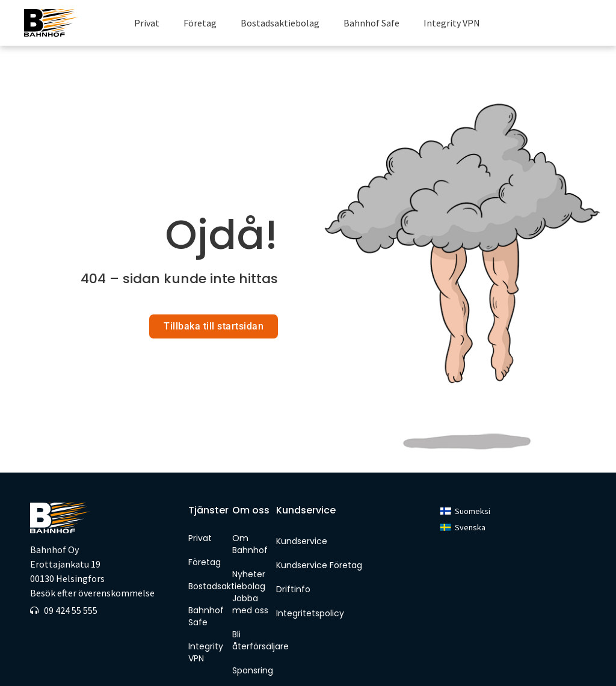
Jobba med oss (250, 578)
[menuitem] (465, 485)
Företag (200, 23)
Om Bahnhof (250, 518)
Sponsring (251, 644)
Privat (147, 23)
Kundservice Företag (319, 539)
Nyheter (249, 548)
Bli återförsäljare (251, 614)
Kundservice (302, 515)
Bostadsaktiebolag (280, 23)
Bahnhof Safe (371, 23)
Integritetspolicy (310, 587)
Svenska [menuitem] (470, 501)
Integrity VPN (452, 23)
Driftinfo (293, 563)
